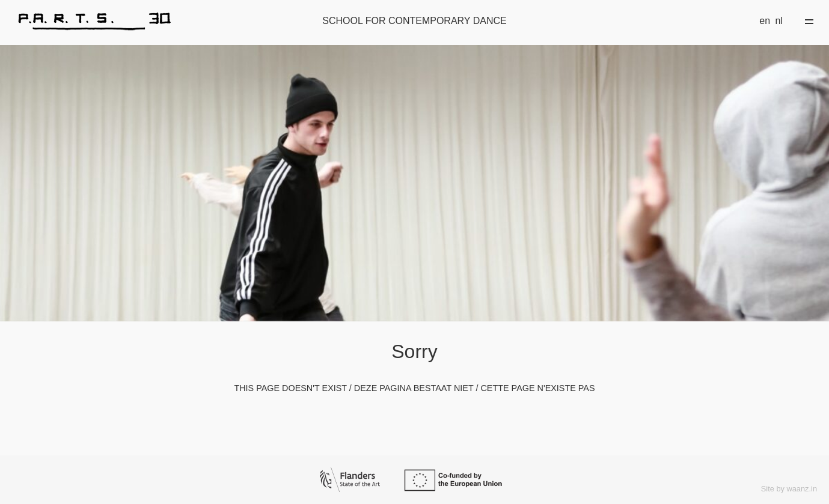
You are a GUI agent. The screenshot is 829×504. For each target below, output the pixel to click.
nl (779, 21)
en (765, 21)
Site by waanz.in (789, 489)
